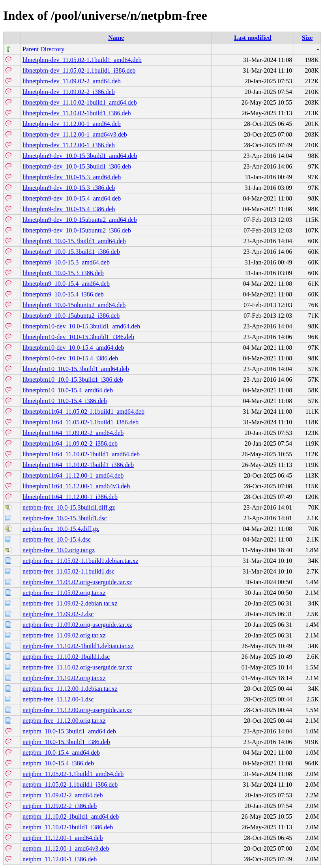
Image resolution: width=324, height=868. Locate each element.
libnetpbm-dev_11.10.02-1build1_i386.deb (77, 113)
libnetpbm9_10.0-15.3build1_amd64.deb (74, 241)
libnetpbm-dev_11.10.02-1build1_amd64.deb (80, 102)
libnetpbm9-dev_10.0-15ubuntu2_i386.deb (77, 230)
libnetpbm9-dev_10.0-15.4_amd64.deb (72, 198)
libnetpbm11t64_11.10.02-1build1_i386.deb (78, 465)
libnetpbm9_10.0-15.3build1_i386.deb (71, 252)
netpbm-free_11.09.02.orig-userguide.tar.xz (77, 625)
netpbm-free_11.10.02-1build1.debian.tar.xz (78, 646)
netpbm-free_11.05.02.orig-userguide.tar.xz (77, 582)
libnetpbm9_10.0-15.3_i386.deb (63, 273)
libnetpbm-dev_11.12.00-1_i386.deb (69, 145)
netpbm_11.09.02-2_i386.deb (60, 806)
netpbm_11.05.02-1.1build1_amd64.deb (73, 774)
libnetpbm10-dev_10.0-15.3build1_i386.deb (78, 337)
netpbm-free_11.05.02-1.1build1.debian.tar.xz (81, 561)
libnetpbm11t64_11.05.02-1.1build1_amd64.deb (83, 412)
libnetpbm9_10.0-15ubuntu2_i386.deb (71, 316)
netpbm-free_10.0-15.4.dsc (57, 539)
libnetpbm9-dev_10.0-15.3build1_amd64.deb (80, 156)
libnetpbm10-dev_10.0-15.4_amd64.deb (73, 348)
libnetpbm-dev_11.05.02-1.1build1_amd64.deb (82, 60)
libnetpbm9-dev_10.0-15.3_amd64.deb (72, 177)
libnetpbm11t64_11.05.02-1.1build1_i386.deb (81, 422)
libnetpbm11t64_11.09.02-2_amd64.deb (73, 433)
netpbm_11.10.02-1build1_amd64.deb (71, 816)
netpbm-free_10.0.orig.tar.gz (59, 550)
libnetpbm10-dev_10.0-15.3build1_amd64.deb (81, 326)
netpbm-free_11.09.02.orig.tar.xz (64, 635)
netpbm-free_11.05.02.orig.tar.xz (64, 593)
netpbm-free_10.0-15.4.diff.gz (61, 529)
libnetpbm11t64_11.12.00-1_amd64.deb (73, 475)
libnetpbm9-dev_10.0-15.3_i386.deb (69, 188)
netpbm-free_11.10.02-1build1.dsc (66, 657)
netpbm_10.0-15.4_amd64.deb (61, 753)
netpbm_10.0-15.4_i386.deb (58, 763)
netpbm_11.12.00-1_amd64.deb (63, 838)
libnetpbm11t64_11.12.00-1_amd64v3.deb (76, 486)
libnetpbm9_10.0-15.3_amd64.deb (66, 262)
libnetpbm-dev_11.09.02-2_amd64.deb (72, 81)
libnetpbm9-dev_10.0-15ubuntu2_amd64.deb (80, 220)
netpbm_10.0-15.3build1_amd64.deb (69, 731)
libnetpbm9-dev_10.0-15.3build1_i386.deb (77, 166)
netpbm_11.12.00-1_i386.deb (60, 859)
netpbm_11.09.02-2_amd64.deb (63, 795)
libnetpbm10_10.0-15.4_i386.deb (65, 401)
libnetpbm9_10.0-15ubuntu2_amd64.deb (74, 305)
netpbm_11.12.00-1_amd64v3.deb (66, 848)
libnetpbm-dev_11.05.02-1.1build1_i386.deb (79, 70)
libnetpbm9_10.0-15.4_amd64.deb (66, 284)
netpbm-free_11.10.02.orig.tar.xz (64, 678)
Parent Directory (43, 49)
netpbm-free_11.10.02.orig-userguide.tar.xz (77, 667)
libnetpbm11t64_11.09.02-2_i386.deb (70, 443)
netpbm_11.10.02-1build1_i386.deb (68, 827)
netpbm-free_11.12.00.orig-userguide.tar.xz (77, 710)
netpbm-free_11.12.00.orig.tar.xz (64, 721)
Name (116, 38)
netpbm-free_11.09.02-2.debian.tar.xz (70, 603)
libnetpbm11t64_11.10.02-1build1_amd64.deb (81, 454)
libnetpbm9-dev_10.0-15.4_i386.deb (69, 209)
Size (307, 38)
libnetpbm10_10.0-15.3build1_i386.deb (73, 380)
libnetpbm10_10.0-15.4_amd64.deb (68, 390)
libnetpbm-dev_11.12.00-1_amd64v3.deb (75, 134)
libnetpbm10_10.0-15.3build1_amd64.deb (76, 369)
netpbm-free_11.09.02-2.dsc (58, 614)
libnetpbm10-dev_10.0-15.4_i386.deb (70, 358)
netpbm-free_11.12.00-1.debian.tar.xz (70, 689)
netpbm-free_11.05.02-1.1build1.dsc (68, 571)
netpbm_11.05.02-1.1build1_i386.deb (70, 785)
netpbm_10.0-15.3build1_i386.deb (66, 742)
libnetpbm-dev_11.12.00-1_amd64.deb (72, 124)
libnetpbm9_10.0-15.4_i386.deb (63, 294)
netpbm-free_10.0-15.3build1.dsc (65, 518)
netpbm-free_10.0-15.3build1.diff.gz (69, 507)
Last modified (253, 38)
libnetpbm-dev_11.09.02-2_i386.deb (69, 92)
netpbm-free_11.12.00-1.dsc (58, 699)
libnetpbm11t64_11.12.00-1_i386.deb (70, 497)
